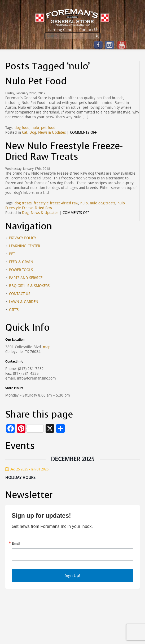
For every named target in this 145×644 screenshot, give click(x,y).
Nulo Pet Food (36, 81)
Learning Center (61, 30)
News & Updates (52, 132)
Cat (25, 132)
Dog (33, 132)
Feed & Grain (21, 262)
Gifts (14, 310)
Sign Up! (72, 576)
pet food (48, 128)
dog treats (23, 203)
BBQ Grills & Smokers (29, 286)
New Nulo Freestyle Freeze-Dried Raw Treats (64, 151)
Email (16, 544)
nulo (35, 128)
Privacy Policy (23, 238)
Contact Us (89, 30)
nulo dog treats (103, 203)
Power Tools (21, 270)
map (47, 347)
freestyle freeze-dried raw (56, 203)
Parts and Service (26, 278)
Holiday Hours (20, 478)
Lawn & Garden (24, 302)
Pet (12, 254)
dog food (22, 128)
